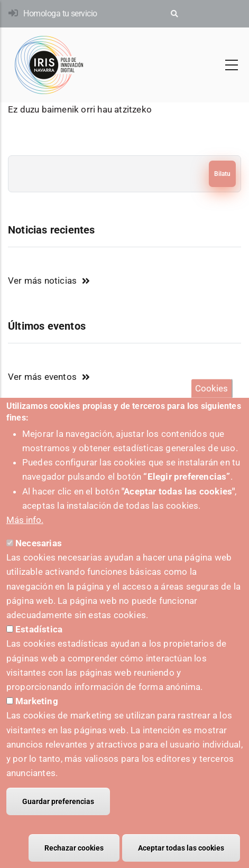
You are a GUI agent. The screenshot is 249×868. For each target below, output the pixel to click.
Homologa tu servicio (60, 13)
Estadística (39, 644)
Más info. (25, 535)
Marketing (37, 716)
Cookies (211, 403)
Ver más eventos (42, 377)
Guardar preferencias (58, 816)
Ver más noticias (42, 281)
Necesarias (39, 558)
